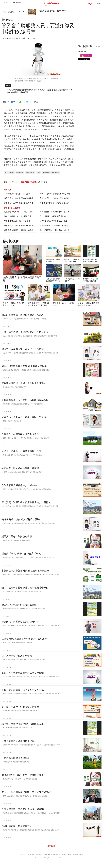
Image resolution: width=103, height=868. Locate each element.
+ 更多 (98, 48)
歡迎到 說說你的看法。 (26, 184)
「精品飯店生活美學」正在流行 (17, 195)
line (21, 103)
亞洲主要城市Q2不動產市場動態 (53, 218)
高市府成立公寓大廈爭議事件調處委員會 (20, 200)
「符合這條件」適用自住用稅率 (18, 743)
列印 (36, 103)
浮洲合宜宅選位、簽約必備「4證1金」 (55, 232)
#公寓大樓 (20, 174)
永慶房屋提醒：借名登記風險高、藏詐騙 (23, 811)
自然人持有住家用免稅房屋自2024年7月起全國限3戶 (54, 282)
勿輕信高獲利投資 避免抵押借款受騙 (21, 521)
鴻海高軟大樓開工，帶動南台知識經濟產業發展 (23, 232)
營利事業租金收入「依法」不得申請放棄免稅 (25, 402)
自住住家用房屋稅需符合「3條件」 (20, 487)
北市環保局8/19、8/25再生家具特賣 (54, 227)
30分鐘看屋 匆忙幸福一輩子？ (53, 11)
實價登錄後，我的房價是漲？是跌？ (54, 213)
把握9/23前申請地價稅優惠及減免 (19, 606)
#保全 (39, 174)
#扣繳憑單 (56, 174)
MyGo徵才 (39, 856)
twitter (29, 103)
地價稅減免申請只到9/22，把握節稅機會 (23, 777)
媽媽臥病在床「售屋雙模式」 (17, 828)
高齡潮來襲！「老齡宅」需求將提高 (54, 200)
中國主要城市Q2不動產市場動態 (17, 223)
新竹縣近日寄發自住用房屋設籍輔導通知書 (90, 282)
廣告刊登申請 (66, 856)
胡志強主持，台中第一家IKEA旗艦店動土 (21, 227)
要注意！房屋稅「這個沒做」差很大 (20, 708)
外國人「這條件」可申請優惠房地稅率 (21, 453)
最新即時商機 (82, 53)
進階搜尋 (19, 4)
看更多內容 (51, 848)
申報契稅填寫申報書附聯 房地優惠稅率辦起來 (25, 572)
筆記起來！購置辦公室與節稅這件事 (20, 623)
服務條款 (48, 856)
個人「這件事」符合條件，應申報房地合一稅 (25, 589)
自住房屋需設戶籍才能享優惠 (17, 657)
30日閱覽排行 (86, 48)
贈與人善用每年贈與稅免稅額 (17, 538)
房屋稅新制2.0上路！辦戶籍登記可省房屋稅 (24, 640)
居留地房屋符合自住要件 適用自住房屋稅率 (24, 368)
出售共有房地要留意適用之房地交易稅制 (23, 674)
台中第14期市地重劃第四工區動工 (54, 223)
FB (13, 103)
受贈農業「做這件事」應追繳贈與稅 (20, 436)
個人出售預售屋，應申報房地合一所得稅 (23, 317)
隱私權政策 (56, 856)
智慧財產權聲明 (78, 856)
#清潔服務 (46, 174)
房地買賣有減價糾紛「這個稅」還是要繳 (23, 351)
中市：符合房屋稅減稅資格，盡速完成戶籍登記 (26, 794)
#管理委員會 (30, 174)
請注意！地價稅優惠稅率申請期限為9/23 (23, 726)
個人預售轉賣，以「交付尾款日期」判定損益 (22, 218)
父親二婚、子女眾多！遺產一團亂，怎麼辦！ (25, 419)
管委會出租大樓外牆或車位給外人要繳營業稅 (22, 205)
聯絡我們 (23, 856)
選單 (7, 4)
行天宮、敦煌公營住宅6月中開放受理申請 (57, 195)
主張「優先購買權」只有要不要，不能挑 (23, 691)
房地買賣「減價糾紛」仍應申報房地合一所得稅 (26, 504)
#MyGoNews (10, 174)
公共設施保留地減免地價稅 (16, 760)
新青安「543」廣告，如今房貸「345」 (22, 555)
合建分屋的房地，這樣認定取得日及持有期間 (25, 334)
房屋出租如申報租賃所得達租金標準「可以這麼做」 (38, 307)
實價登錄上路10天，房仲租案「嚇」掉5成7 (22, 213)
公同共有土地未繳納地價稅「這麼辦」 (21, 470)
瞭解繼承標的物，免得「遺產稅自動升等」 (24, 385)
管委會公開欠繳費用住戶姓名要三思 (54, 205)
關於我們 (31, 856)
